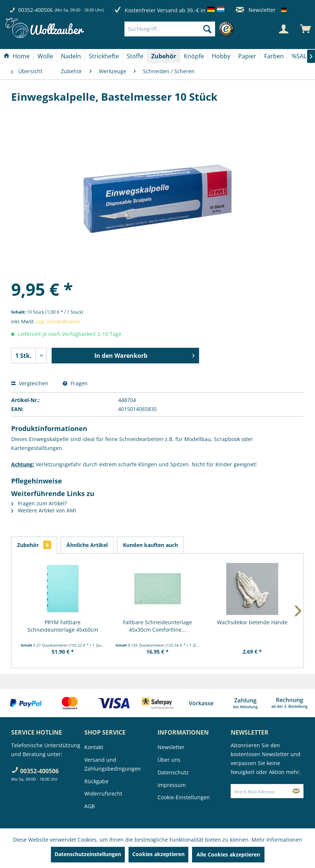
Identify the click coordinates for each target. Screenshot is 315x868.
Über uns (169, 760)
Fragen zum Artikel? (39, 503)
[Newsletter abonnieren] (296, 791)
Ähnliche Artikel (87, 545)
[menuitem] (181, 29)
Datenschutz (173, 772)
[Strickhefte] (104, 56)
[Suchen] (207, 29)
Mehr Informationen (277, 840)
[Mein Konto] (283, 29)
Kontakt (94, 747)
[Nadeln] (71, 56)
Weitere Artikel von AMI (44, 510)
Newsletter (256, 10)
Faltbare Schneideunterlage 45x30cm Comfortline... (157, 626)
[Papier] (247, 56)
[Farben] (274, 56)
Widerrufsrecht (103, 793)
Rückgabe (96, 781)
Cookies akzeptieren (158, 854)
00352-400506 (35, 10)
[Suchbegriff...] (170, 29)
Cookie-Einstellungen (184, 797)
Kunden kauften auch (150, 545)
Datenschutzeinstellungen (88, 854)
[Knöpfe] (194, 56)
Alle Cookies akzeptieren (228, 854)
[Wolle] (45, 56)
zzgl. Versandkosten (58, 321)
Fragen (75, 383)
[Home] (17, 56)
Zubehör (34, 545)
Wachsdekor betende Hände (252, 622)
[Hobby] (221, 56)
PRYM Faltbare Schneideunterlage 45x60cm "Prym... (63, 626)
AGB (90, 806)
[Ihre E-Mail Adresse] (260, 791)
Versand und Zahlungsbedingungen (113, 764)
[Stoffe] (135, 56)
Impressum (172, 785)
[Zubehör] (164, 56)
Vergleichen (30, 383)
